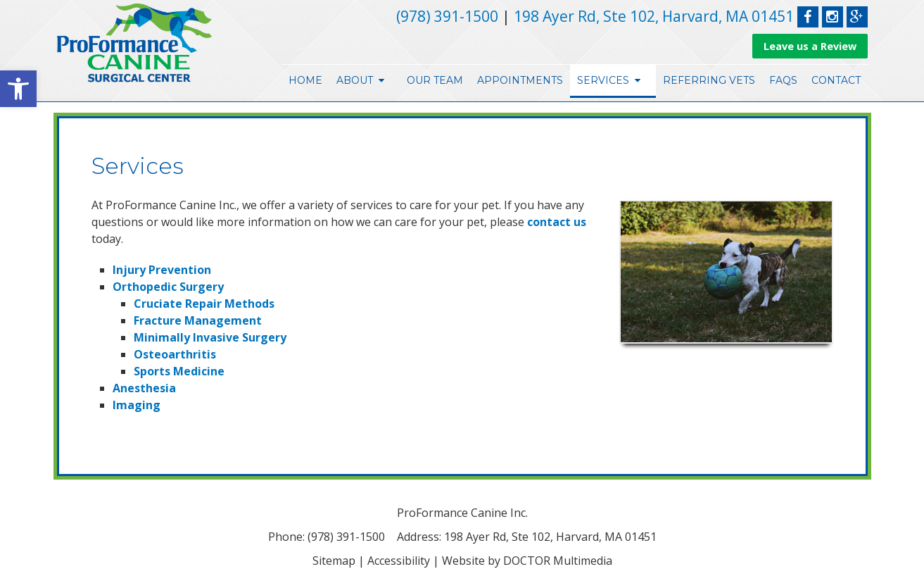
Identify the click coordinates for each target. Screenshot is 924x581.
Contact (836, 80)
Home (305, 80)
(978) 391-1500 (447, 16)
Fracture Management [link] (198, 320)
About (355, 80)
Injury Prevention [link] (162, 270)
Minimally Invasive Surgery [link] (210, 337)
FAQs (783, 80)
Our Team (435, 80)
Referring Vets (709, 80)
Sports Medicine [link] (179, 371)
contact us (557, 222)
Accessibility (399, 561)
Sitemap (334, 561)
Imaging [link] (137, 405)
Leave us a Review (810, 46)
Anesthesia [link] (144, 388)
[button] (18, 89)
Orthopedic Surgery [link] (168, 287)
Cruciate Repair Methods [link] (204, 304)
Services (603, 80)
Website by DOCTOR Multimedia (527, 561)
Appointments (520, 80)
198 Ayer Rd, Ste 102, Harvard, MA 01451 (654, 16)
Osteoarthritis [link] (175, 354)
